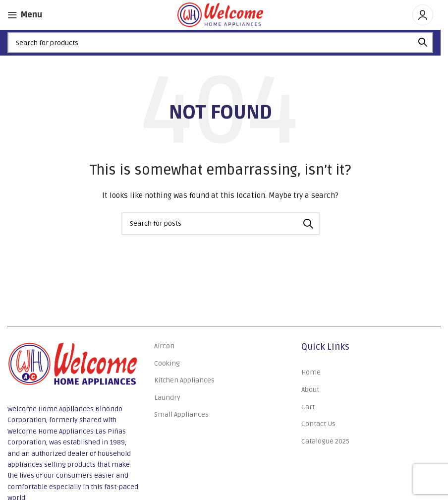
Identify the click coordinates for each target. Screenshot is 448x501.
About (310, 390)
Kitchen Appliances (184, 380)
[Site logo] (221, 15)
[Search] (220, 43)
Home (311, 372)
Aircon (164, 346)
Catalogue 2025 (325, 441)
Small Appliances (181, 414)
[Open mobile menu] (25, 15)
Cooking (167, 363)
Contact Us (318, 424)
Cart (308, 407)
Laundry (167, 398)
